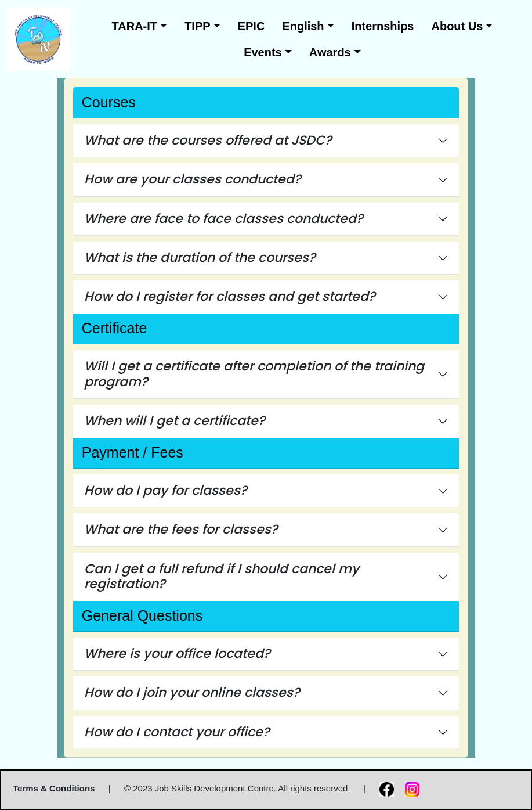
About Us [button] (457, 26)
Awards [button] (330, 52)
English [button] (303, 26)
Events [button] (263, 52)
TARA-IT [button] (135, 26)
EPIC (251, 26)
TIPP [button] (197, 26)
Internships (383, 26)
